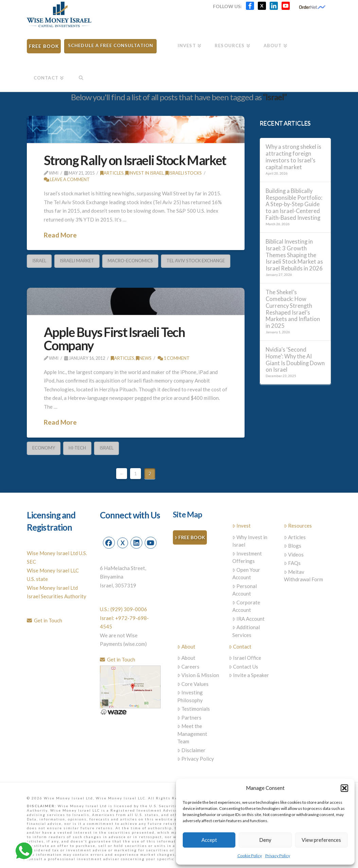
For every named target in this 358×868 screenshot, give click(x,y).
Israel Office (245, 658)
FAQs (292, 563)
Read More (60, 235)
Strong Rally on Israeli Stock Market (135, 160)
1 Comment (174, 358)
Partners (190, 718)
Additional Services (246, 631)
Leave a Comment (67, 179)
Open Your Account (246, 574)
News (144, 358)
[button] (344, 788)
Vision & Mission (198, 675)
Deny (265, 840)
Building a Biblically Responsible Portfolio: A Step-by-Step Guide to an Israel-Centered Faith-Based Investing (294, 205)
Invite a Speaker (249, 675)
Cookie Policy (250, 856)
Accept (209, 840)
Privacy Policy (278, 856)
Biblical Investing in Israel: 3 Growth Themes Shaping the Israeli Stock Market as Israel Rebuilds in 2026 (294, 255)
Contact (240, 646)
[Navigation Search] (81, 76)
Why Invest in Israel (250, 541)
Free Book (190, 538)
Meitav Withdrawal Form (303, 576)
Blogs (293, 546)
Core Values (193, 684)
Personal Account (245, 590)
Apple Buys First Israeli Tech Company (114, 339)
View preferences (321, 840)
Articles (112, 173)
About (186, 646)
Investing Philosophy (190, 696)
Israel (39, 261)
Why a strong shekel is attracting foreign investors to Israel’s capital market (293, 157)
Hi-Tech (77, 448)
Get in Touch (44, 620)
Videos (294, 554)
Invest (242, 526)
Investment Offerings (247, 557)
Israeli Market (77, 261)
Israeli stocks (184, 173)
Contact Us (244, 667)
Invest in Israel (145, 173)
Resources (298, 526)
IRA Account (249, 619)
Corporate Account (246, 606)
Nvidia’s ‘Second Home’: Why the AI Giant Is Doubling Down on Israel (295, 360)
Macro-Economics (130, 261)
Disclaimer (192, 750)
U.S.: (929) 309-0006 (123, 609)
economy (44, 448)
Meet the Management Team (192, 734)
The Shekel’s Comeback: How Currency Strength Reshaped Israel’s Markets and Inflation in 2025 (293, 309)
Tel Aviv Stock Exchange (196, 261)
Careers (189, 667)
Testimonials (194, 709)
